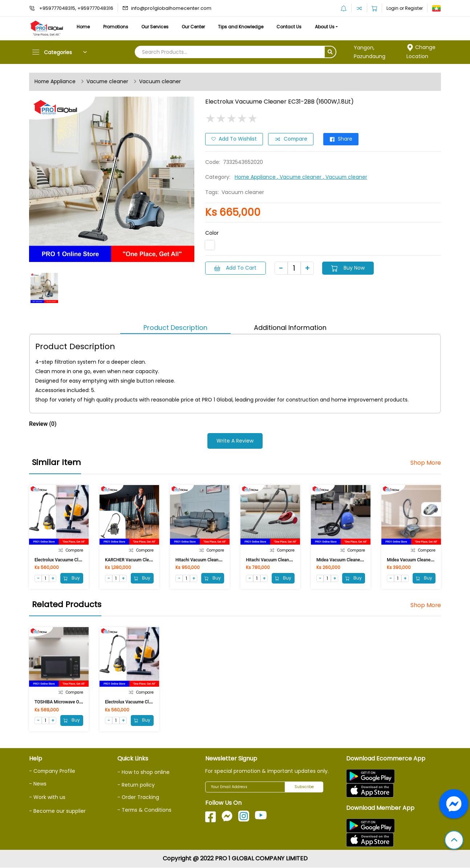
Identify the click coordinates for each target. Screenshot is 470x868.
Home (84, 27)
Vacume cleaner (108, 82)
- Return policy (136, 785)
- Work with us (47, 797)
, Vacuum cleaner (347, 177)
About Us (330, 27)
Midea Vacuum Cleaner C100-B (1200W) (356, 560)
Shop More (426, 463)
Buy (72, 578)
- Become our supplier (57, 811)
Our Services (157, 27)
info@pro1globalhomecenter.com (171, 8)
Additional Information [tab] (290, 328)
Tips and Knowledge (244, 27)
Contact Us (293, 27)
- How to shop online (143, 772)
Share (342, 139)
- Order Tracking (138, 797)
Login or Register (405, 8)
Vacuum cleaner (162, 82)
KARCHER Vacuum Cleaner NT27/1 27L (143, 560)
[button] (454, 841)
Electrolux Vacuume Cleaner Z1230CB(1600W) (80, 560)
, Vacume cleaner (301, 177)
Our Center (196, 27)
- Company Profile (52, 771)
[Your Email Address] (245, 787)
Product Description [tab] (175, 328)
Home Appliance (55, 82)
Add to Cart (236, 268)
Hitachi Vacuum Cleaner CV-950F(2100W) (216, 560)
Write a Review (235, 441)
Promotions (117, 27)
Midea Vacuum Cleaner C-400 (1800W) (425, 560)
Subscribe (304, 787)
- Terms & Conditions (145, 810)
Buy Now (349, 268)
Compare (291, 139)
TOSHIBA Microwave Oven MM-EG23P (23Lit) (79, 702)
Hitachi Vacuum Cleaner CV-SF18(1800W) (287, 560)
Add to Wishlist (234, 139)
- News (38, 784)
